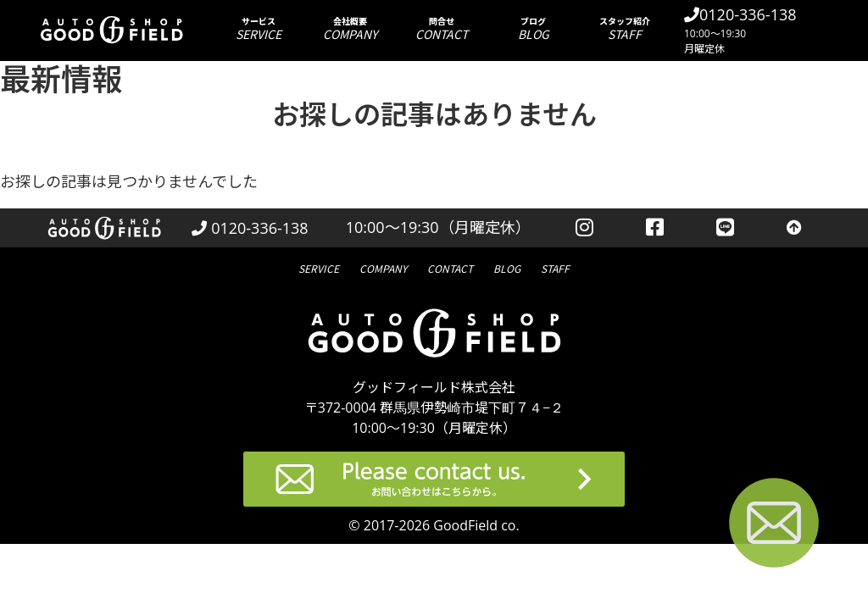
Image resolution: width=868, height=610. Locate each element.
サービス (259, 28)
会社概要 (350, 28)
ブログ (533, 28)
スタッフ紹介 (625, 28)
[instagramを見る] (584, 228)
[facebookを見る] (655, 228)
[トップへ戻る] (794, 228)
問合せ (442, 28)
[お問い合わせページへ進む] (774, 526)
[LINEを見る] (725, 228)
